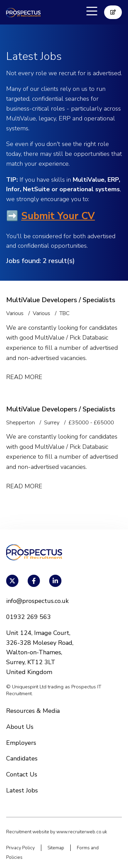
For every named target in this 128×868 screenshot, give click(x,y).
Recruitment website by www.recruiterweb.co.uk (57, 832)
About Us (20, 727)
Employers (21, 743)
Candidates (22, 758)
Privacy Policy (20, 848)
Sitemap (56, 848)
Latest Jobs (22, 790)
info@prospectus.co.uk (37, 601)
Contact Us (22, 774)
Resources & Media (33, 711)
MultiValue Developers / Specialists (61, 300)
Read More (24, 377)
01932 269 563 (29, 617)
